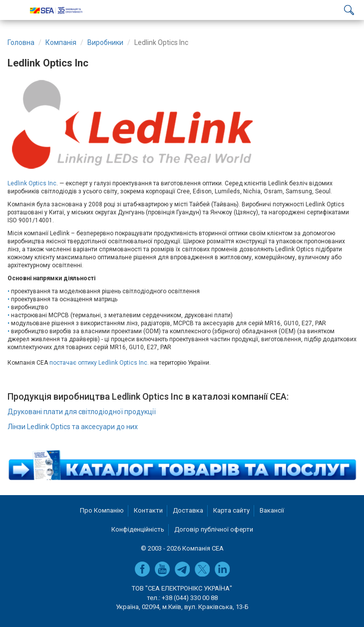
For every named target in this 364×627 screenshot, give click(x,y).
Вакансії (272, 510)
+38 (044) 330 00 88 (190, 598)
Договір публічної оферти (214, 529)
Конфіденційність (138, 529)
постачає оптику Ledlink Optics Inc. (100, 363)
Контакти (148, 510)
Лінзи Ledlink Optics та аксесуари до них (73, 427)
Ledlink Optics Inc (32, 183)
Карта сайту (231, 510)
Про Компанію (102, 510)
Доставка (188, 510)
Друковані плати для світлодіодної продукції (82, 412)
